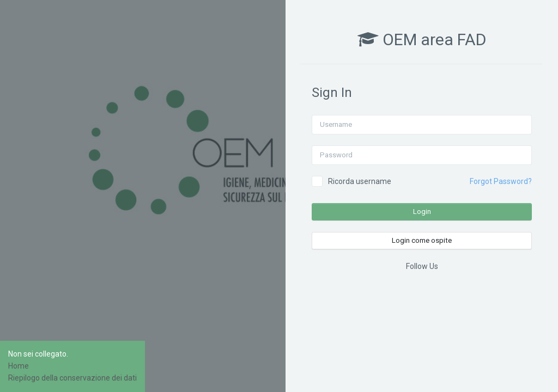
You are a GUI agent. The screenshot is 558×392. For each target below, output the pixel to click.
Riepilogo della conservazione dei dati (72, 378)
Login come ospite (422, 240)
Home (19, 366)
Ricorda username (360, 181)
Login (422, 212)
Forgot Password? (501, 181)
